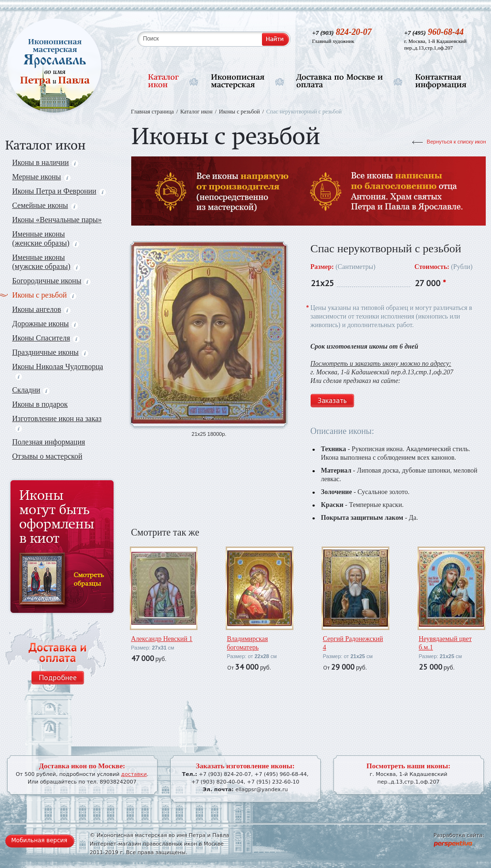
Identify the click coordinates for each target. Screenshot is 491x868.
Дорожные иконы (46, 324)
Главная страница (153, 112)
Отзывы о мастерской (47, 456)
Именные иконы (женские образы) (46, 238)
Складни (31, 390)
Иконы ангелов (42, 309)
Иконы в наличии (46, 162)
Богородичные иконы (52, 281)
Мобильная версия (40, 840)
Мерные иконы (42, 177)
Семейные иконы (45, 205)
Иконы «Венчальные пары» (57, 220)
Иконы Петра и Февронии (59, 191)
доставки (134, 774)
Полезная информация (49, 442)
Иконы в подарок (40, 404)
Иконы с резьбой (45, 295)
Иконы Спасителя (46, 338)
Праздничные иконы (50, 352)
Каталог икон (197, 112)
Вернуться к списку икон (456, 142)
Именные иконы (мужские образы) (46, 262)
